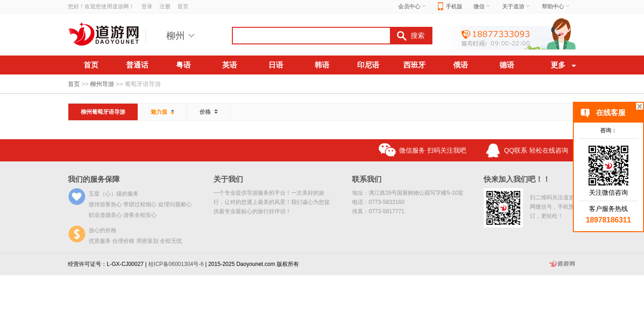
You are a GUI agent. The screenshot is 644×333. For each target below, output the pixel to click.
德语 (507, 65)
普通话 (137, 65)
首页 (183, 6)
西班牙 (414, 65)
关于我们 (228, 179)
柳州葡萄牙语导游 (103, 112)
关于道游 (516, 6)
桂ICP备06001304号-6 (176, 264)
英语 (230, 65)
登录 (147, 6)
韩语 (322, 65)
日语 (276, 65)
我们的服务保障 (94, 179)
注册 (165, 6)
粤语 (183, 65)
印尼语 (368, 65)
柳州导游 (102, 84)
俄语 (461, 65)
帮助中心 (556, 6)
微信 (482, 6)
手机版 (450, 7)
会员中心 (413, 6)
